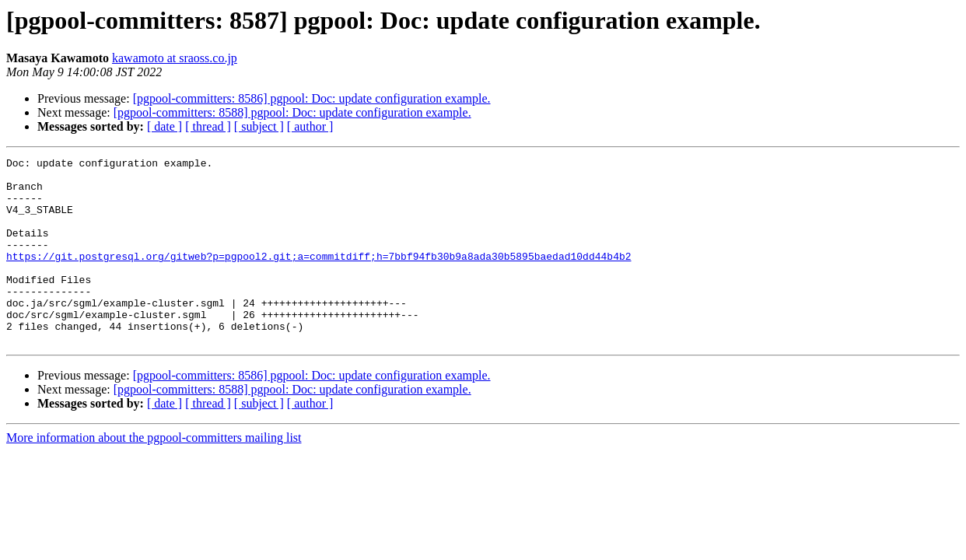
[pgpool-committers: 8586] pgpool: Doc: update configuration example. (312, 98)
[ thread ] (208, 126)
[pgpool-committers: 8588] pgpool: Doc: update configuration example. (292, 112)
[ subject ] (259, 126)
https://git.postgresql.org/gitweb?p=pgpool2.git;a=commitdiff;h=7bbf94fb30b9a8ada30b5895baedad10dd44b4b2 (318, 277)
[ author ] (310, 126)
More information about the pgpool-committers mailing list (154, 475)
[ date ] (164, 126)
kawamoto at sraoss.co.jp (175, 58)
